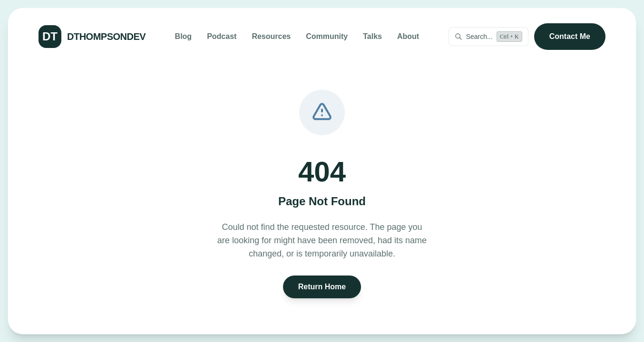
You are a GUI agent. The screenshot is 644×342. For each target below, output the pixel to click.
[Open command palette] (488, 37)
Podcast (222, 36)
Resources (271, 36)
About (408, 36)
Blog (184, 36)
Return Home (322, 287)
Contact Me (570, 36)
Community (327, 36)
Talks (372, 36)
